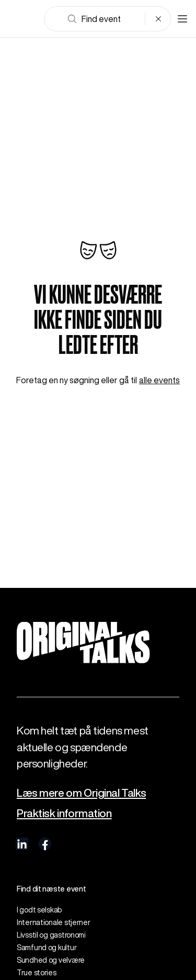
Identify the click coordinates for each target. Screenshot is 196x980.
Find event (94, 19)
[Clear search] (158, 19)
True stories (37, 973)
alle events (159, 380)
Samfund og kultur (47, 948)
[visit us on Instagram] (68, 844)
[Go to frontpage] (23, 19)
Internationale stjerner (54, 922)
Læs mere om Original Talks (81, 793)
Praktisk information (64, 813)
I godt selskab (39, 910)
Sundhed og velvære (51, 960)
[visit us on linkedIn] (22, 844)
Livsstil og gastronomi (51, 935)
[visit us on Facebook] (45, 844)
